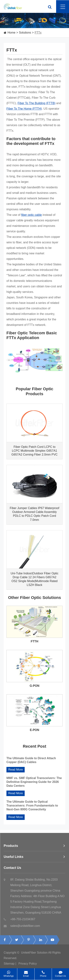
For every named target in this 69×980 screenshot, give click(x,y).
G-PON (34, 686)
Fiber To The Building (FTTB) (36, 103)
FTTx (38, 33)
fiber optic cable (31, 215)
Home (11, 33)
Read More (16, 770)
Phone (43, 973)
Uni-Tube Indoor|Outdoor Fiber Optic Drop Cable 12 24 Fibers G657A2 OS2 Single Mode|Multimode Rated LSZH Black (35, 579)
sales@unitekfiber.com (22, 927)
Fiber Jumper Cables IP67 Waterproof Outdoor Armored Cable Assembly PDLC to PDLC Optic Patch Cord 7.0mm (34, 514)
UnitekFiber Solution (34, 954)
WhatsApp (9, 973)
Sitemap (9, 965)
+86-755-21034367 (20, 921)
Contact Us (34, 869)
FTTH (34, 641)
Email (26, 973)
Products (34, 847)
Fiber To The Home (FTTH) (24, 109)
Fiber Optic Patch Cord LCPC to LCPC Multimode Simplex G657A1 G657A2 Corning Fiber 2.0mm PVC (34, 451)
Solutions (25, 33)
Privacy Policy (28, 965)
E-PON (34, 730)
